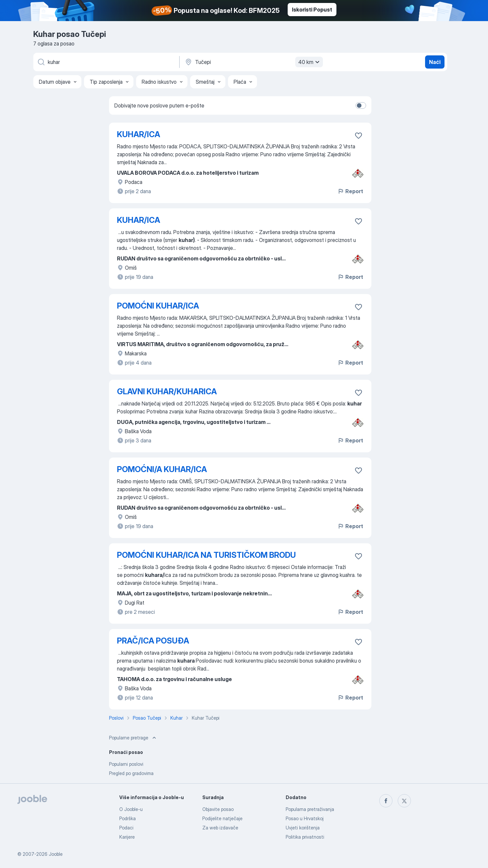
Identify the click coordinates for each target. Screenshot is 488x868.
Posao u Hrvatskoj (305, 818)
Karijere (127, 837)
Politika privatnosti (305, 837)
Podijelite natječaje (222, 818)
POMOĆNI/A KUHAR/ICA (162, 469)
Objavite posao (218, 809)
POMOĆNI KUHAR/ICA (158, 306)
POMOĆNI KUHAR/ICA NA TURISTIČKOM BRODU (206, 555)
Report (350, 191)
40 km (310, 62)
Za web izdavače (220, 828)
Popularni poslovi (126, 764)
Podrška (128, 818)
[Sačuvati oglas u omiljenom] (359, 135)
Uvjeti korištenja (303, 828)
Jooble (56, 854)
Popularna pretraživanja (310, 809)
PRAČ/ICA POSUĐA (153, 641)
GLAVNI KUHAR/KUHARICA (167, 391)
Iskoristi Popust (312, 10)
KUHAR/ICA (139, 134)
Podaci (126, 828)
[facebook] (386, 801)
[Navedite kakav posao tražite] (106, 62)
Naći (435, 62)
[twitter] (404, 801)
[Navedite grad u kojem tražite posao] (253, 62)
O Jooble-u (131, 809)
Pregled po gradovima (131, 773)
